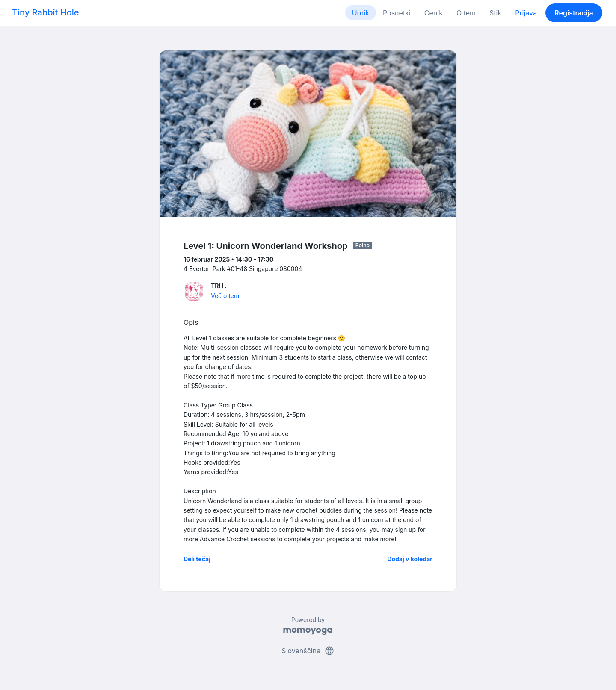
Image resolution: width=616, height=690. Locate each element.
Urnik (361, 13)
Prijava (526, 13)
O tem (466, 13)
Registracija (574, 13)
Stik (495, 13)
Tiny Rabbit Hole (46, 12)
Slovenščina (308, 651)
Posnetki (397, 13)
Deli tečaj (197, 559)
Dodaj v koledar (410, 559)
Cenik (434, 13)
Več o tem (225, 296)
